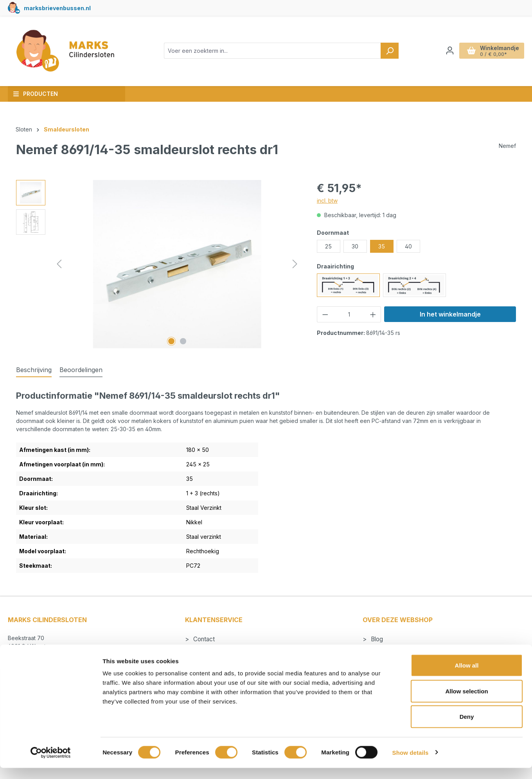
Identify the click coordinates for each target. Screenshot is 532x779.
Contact (203, 639)
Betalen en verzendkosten (228, 650)
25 (328, 246)
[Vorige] (59, 264)
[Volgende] (295, 264)
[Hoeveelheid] (349, 314)
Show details (411, 764)
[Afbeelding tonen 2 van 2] (183, 341)
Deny (467, 728)
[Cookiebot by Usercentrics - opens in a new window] (51, 764)
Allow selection (466, 702)
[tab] (34, 370)
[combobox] (272, 51)
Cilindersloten (388, 650)
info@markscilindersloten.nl (51, 655)
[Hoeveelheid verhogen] (373, 314)
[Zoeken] (390, 51)
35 (382, 246)
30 (355, 246)
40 (408, 246)
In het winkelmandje (450, 314)
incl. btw (327, 201)
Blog (376, 639)
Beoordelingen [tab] (81, 370)
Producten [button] (35, 94)
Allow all (467, 676)
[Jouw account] (450, 50)
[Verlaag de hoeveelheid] (325, 314)
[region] (159, 264)
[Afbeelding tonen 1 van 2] (171, 341)
